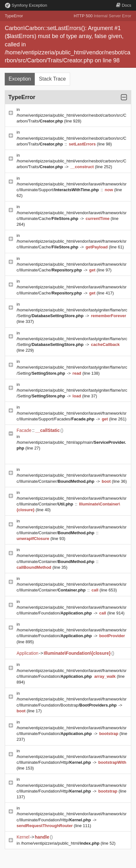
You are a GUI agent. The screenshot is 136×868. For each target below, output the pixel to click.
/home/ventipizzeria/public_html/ (61, 843)
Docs (124, 5)
